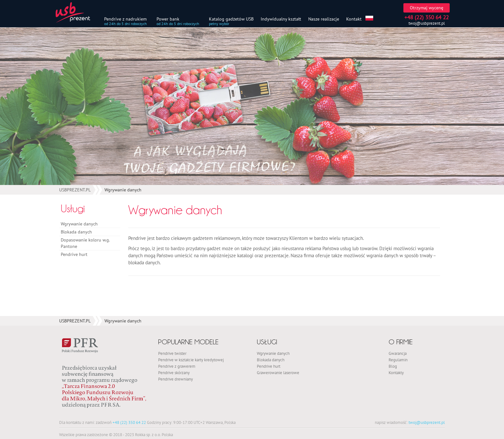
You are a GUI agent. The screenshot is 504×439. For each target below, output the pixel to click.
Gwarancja (398, 353)
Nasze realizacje (324, 19)
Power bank (168, 19)
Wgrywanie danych (79, 224)
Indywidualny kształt (281, 19)
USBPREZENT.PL (75, 190)
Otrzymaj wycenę (427, 8)
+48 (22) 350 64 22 (129, 422)
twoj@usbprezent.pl (427, 23)
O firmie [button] (401, 342)
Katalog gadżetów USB (231, 19)
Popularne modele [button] (188, 342)
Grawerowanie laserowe (278, 373)
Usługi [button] (267, 342)
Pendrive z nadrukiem (125, 19)
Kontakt (354, 19)
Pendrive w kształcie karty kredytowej (191, 360)
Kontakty (396, 373)
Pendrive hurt (74, 254)
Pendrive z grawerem (177, 366)
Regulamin (398, 360)
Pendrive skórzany (174, 373)
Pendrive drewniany (175, 379)
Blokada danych (76, 232)
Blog (393, 366)
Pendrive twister (172, 353)
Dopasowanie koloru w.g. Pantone (85, 243)
